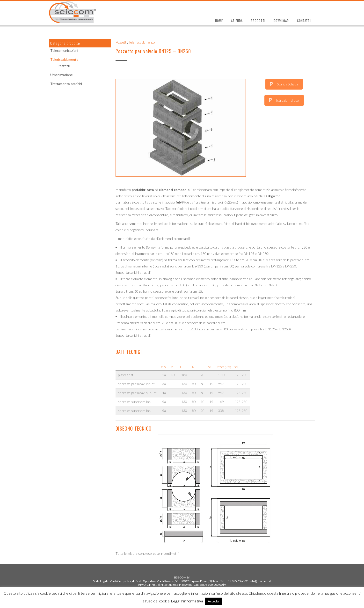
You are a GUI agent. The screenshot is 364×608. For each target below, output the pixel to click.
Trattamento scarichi (66, 84)
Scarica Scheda (284, 84)
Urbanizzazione (62, 75)
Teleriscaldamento (64, 59)
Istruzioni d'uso (284, 100)
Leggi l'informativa (187, 601)
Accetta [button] (213, 601)
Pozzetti (64, 66)
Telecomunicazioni (64, 50)
